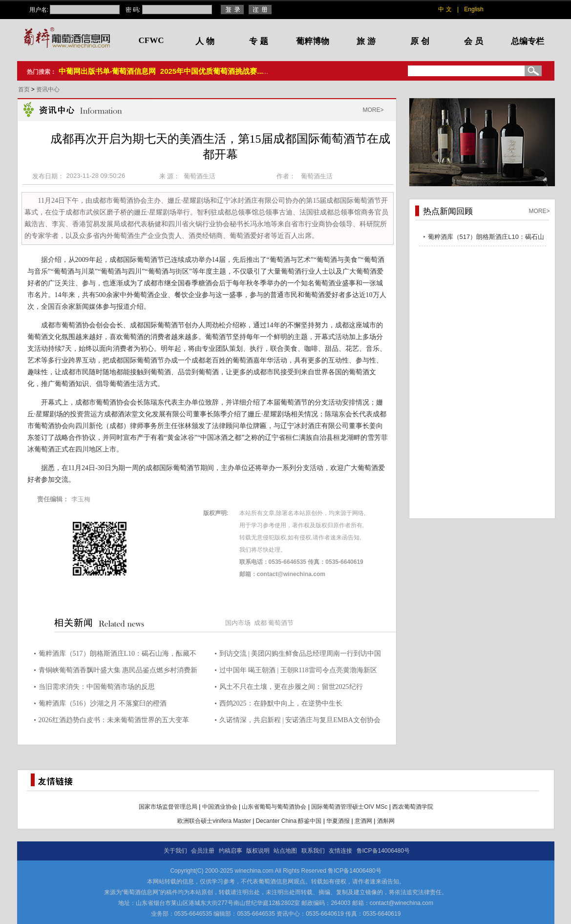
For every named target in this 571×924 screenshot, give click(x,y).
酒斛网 (386, 821)
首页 (25, 89)
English (474, 9)
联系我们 (313, 851)
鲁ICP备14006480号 (383, 851)
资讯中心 (48, 89)
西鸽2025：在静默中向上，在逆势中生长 (281, 703)
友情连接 (340, 851)
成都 (260, 623)
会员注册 (203, 851)
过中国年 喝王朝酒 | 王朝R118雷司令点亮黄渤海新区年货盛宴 (298, 672)
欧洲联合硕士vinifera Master (214, 821)
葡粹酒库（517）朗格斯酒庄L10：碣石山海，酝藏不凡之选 (118, 655)
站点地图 (285, 851)
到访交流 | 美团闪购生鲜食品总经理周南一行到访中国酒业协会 (300, 655)
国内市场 (238, 623)
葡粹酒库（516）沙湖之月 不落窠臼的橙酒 (103, 703)
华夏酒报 (338, 821)
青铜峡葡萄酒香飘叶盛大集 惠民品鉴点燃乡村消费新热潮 (118, 672)
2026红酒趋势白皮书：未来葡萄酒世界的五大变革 (114, 720)
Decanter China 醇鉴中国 (289, 821)
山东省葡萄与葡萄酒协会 (274, 807)
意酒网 (363, 821)
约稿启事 (231, 851)
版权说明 (258, 851)
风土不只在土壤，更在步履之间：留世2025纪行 (291, 687)
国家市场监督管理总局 (168, 807)
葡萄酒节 (281, 623)
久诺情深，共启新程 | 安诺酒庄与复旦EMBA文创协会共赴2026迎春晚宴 (300, 721)
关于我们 (175, 851)
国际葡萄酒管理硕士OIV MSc (349, 807)
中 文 (445, 9)
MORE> (373, 110)
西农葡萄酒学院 (413, 807)
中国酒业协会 (220, 807)
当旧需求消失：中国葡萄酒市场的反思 (97, 687)
